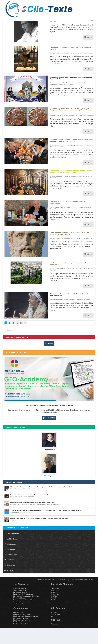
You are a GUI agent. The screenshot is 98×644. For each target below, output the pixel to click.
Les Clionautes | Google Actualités (26, 632)
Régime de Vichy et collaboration (59, 100)
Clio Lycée (55, 608)
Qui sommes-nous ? (20, 604)
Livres (53, 632)
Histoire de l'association (22, 608)
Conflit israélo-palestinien (76, 315)
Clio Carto (11, 581)
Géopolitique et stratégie (79, 161)
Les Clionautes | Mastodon (23, 638)
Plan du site (61, 595)
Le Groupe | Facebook (21, 634)
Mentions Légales (20, 614)
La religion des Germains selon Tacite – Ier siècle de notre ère (31, 511)
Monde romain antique (80, 69)
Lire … (89, 53)
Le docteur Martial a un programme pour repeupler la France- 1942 (33, 518)
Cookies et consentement (23, 618)
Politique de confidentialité (23, 616)
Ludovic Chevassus (57, 161)
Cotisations (55, 628)
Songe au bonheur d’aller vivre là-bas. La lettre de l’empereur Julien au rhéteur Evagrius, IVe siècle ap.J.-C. (71, 126)
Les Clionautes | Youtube (22, 640)
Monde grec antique (80, 254)
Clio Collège (12, 570)
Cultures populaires (73, 223)
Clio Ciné (10, 576)
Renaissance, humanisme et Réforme (82, 192)
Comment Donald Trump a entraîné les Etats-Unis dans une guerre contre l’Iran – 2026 (71, 156)
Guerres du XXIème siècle (38, 536)
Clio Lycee (11, 565)
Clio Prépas (11, 560)
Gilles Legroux (55, 99)
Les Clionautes (13, 549)
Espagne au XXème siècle (86, 223)
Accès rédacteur (19, 620)
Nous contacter (19, 628)
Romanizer (55, 640)
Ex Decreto (55, 642)
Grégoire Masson (56, 36)
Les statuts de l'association (23, 610)
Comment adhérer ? (20, 606)
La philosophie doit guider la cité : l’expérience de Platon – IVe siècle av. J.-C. (69, 249)
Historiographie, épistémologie (84, 36)
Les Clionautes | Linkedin (22, 636)
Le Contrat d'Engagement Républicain (27, 612)
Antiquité (72, 36)
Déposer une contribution (22, 630)
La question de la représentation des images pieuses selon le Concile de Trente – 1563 (71, 187)
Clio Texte (55, 612)
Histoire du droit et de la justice (84, 284)
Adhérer (10, 586)
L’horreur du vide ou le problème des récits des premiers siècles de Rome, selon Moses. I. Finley (69, 31)
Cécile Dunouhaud (57, 192)
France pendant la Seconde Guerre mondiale (81, 99)
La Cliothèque (13, 555)
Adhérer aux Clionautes (45, 595)
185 (21, 339)
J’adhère (49, 359)
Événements (55, 630)
